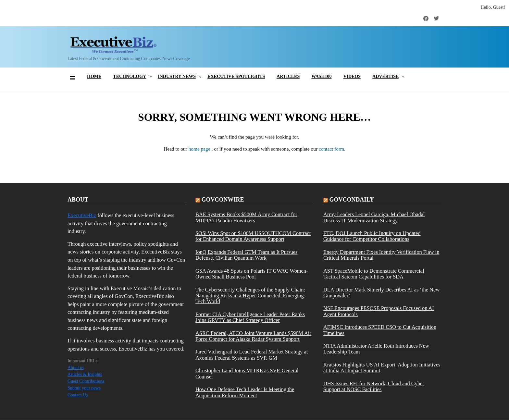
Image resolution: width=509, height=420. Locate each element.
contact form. (332, 149)
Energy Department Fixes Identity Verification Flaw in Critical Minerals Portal (381, 255)
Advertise (385, 76)
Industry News (177, 76)
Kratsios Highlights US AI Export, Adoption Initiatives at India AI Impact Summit (382, 368)
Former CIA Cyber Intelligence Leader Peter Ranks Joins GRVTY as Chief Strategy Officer (250, 317)
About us (76, 368)
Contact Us (78, 395)
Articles (288, 76)
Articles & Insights (85, 374)
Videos (352, 76)
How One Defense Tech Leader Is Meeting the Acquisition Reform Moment (245, 392)
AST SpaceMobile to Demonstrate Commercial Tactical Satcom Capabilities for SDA (374, 274)
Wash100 (321, 76)
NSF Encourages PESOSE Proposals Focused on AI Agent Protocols (379, 311)
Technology (130, 76)
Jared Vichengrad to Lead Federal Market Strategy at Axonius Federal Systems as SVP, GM (252, 355)
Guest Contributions (86, 381)
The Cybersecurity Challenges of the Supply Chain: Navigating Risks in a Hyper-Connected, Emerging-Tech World (250, 296)
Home (94, 76)
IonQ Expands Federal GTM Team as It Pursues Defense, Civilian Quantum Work (246, 255)
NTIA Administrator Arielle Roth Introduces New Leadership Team (376, 349)
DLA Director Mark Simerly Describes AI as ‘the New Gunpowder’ (381, 293)
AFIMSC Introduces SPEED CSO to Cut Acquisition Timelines (380, 330)
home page (200, 149)
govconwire (223, 200)
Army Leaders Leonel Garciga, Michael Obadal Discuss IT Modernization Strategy (374, 217)
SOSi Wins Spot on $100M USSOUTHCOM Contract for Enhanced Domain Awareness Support (253, 236)
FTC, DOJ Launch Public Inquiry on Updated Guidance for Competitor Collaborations (372, 236)
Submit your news (84, 388)
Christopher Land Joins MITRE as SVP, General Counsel (247, 374)
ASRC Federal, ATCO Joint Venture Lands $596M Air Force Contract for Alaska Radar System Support (253, 336)
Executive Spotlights (236, 76)
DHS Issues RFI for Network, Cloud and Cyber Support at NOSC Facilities (374, 387)
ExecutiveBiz (82, 215)
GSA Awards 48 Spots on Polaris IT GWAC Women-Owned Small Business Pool (252, 274)
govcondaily (351, 200)
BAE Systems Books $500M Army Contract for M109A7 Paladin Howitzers (246, 217)
